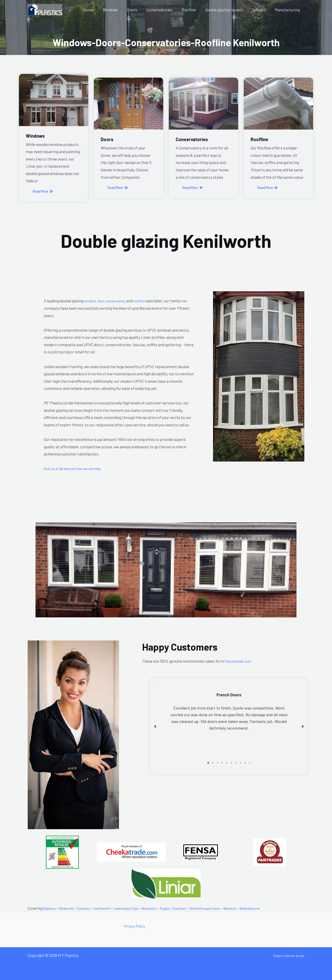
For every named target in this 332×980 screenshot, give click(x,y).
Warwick (250, 908)
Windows (119, 10)
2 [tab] (213, 763)
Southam (194, 908)
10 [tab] (250, 763)
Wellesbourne (272, 908)
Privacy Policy (136, 926)
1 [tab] (208, 763)
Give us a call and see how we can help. (76, 468)
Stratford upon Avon (222, 908)
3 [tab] (217, 763)
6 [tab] (231, 763)
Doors (140, 10)
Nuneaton (161, 908)
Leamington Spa (135, 908)
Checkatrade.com (240, 661)
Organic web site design (284, 955)
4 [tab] (222, 763)
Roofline (194, 10)
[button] (155, 726)
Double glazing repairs (227, 10)
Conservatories (166, 10)
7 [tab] (236, 763)
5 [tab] (227, 763)
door (102, 301)
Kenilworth (109, 908)
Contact (261, 10)
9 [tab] (245, 763)
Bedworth (69, 908)
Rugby (178, 908)
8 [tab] (240, 763)
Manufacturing (288, 10)
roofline (145, 301)
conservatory (119, 301)
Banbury (50, 908)
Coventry (89, 908)
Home (99, 10)
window (91, 301)
